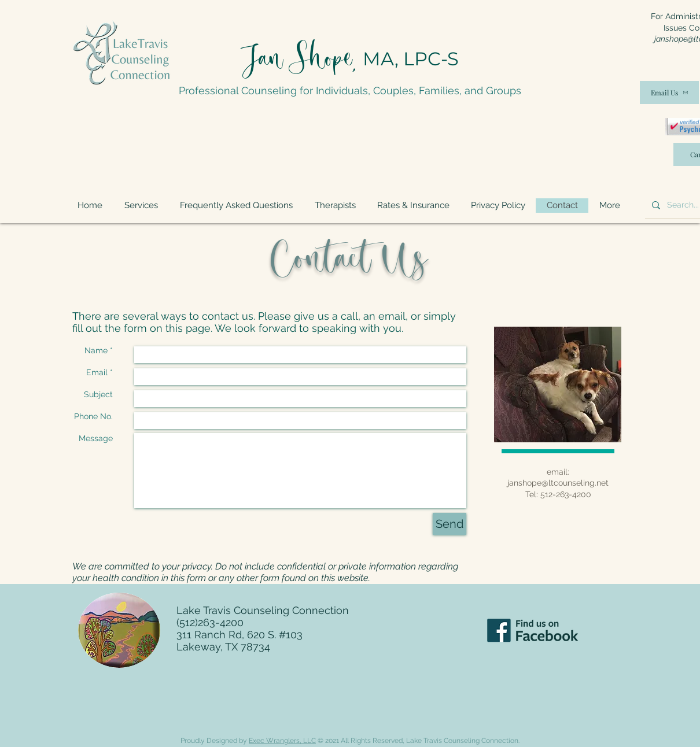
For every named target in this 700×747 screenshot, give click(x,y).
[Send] (450, 524)
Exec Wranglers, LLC (282, 741)
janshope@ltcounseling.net (558, 483)
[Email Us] (669, 93)
